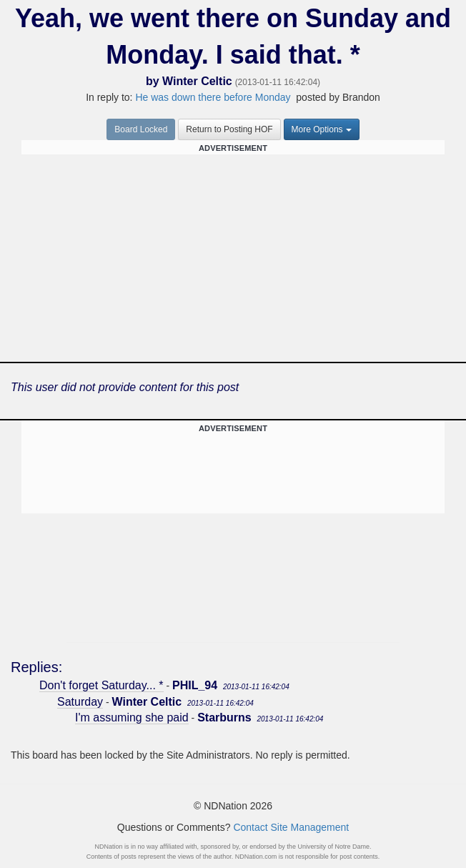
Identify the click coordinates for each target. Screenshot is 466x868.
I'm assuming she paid (132, 717)
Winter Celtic (197, 81)
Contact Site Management (291, 827)
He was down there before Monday (213, 97)
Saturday (80, 702)
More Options (322, 129)
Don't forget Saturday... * (101, 685)
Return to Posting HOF (229, 129)
